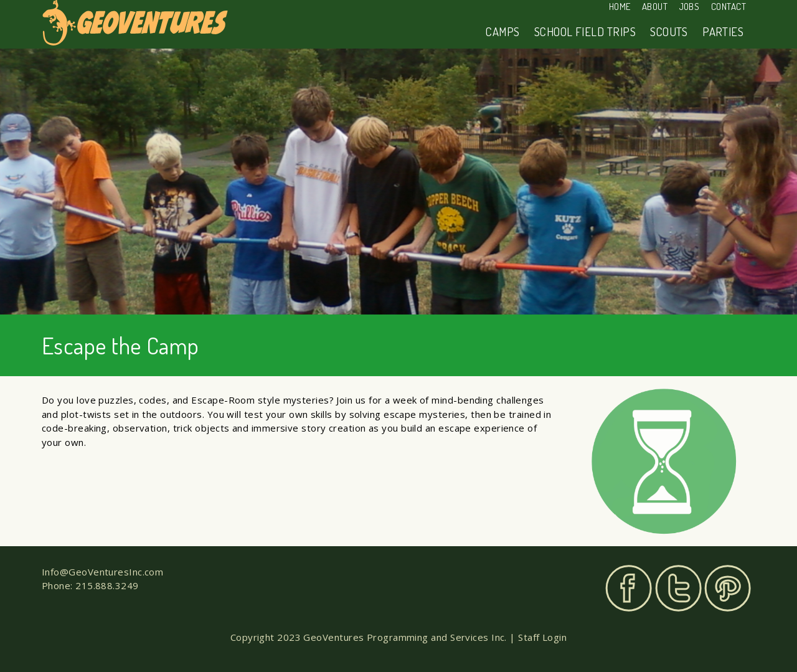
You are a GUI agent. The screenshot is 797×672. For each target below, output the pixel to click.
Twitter (678, 588)
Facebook (629, 588)
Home (620, 7)
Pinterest (728, 588)
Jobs (690, 7)
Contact (729, 7)
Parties (723, 31)
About (655, 7)
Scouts (669, 31)
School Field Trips (585, 31)
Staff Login (542, 637)
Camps (502, 31)
